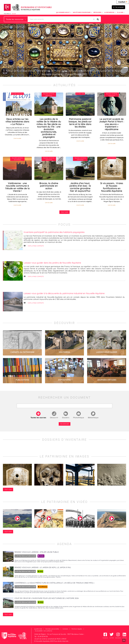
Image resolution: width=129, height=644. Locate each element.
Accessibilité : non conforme (44, 631)
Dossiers (66, 418)
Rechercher (65, 424)
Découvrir (54, 418)
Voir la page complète (36, 246)
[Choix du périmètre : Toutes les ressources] (16, 19)
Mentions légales (77, 629)
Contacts (65, 629)
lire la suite (22, 343)
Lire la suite (17, 138)
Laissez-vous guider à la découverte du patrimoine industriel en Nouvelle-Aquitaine (64, 293)
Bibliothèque (93, 418)
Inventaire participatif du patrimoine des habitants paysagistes (54, 232)
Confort (123, 2)
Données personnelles (52, 629)
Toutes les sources (38, 418)
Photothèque (79, 418)
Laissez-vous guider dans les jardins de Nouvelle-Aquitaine (52, 263)
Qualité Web (38, 629)
